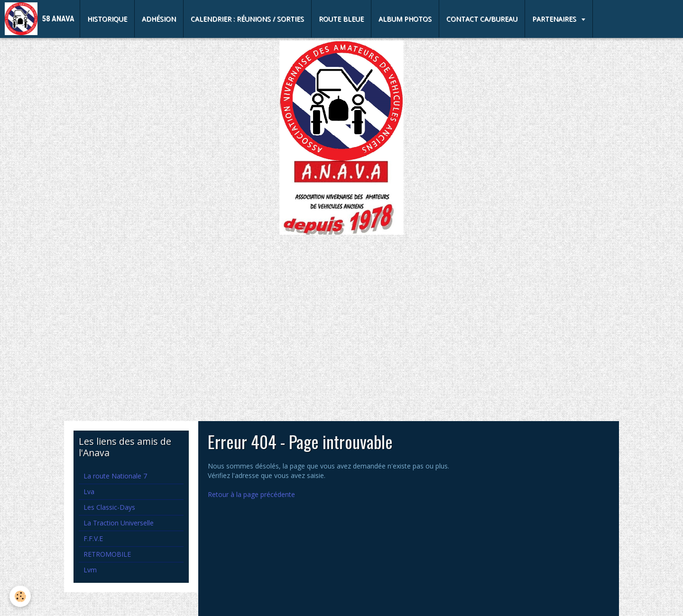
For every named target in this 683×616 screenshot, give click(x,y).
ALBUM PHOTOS (405, 19)
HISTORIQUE (107, 19)
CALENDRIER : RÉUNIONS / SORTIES (247, 19)
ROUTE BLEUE (341, 19)
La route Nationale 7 (115, 476)
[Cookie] (20, 596)
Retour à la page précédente (251, 494)
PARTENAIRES (555, 19)
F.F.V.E (93, 538)
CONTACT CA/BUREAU (482, 19)
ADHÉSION (159, 19)
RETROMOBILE (107, 554)
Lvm (90, 570)
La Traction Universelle (119, 523)
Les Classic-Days (109, 507)
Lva (89, 492)
